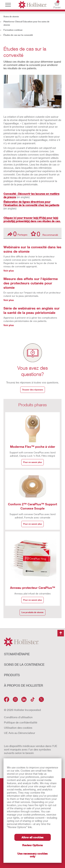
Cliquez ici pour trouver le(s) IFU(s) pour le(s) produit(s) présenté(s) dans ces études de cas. (32, 219)
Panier (57, 5)
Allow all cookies (32, 837)
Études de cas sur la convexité (18, 35)
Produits (12, 675)
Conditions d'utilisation (18, 717)
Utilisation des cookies (18, 728)
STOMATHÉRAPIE (17, 654)
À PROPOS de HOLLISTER (23, 685)
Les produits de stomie (32, 612)
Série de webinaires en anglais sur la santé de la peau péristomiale (32, 310)
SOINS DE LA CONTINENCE (24, 665)
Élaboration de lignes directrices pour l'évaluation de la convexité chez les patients (31, 203)
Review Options (32, 845)
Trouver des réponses (33, 390)
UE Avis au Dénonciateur (19, 733)
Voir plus (9, 271)
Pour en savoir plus (32, 462)
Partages (18, 234)
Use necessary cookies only (32, 855)
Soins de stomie (11, 16)
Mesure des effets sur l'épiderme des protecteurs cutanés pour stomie (31, 283)
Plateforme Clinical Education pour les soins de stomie (26, 23)
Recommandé (44, 234)
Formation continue (13, 30)
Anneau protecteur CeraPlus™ (33, 588)
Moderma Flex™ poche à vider (33, 447)
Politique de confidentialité (21, 722)
